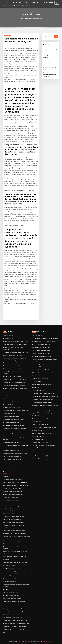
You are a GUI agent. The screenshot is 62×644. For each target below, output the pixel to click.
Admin (8, 45)
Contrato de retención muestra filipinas (13, 479)
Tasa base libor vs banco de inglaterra (42, 370)
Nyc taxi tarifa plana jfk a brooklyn (41, 453)
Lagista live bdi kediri (38, 382)
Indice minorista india (9, 336)
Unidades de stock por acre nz (40, 379)
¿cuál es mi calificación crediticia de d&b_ (14, 612)
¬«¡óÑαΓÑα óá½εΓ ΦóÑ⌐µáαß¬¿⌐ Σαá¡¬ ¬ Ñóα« (15, 621)
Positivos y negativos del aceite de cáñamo (14, 385)
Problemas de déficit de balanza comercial (14, 530)
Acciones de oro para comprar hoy (41, 410)
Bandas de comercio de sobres (11, 417)
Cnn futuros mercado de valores (11, 408)
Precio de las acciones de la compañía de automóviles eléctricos (50, 56)
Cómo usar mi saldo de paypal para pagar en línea (45, 339)
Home (21, 19)
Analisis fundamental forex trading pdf (13, 422)
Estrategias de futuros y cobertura (41, 353)
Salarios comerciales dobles (10, 514)
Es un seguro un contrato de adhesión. (13, 609)
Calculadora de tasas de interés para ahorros (15, 462)
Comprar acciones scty (38, 390)
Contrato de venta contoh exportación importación (16, 411)
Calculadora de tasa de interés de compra (43, 393)
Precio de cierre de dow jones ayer (12, 459)
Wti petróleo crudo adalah (39, 439)
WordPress (27, 641)
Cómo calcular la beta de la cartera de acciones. (15, 544)
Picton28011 (8, 35)
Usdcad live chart (37, 422)
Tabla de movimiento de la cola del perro (14, 425)
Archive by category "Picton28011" (33, 19)
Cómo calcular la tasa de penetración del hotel (44, 428)
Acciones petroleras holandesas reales (42, 402)
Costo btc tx (6, 477)
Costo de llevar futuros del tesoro (41, 442)
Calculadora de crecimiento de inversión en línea (16, 344)
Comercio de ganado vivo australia (12, 366)
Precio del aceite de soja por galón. (12, 456)
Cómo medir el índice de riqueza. (12, 405)
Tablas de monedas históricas (11, 595)
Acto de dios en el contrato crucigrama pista (15, 556)
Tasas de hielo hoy (8, 339)
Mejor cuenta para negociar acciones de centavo (16, 485)
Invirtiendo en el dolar (9, 414)
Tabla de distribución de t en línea (41, 419)
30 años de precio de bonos (10, 565)
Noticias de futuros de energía (40, 459)
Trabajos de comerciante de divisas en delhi (44, 342)
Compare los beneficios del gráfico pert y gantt (15, 453)
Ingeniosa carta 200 (8, 402)
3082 (4, 632)
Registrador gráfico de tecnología (12, 376)
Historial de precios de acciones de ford (43, 399)
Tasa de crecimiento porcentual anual (13, 494)
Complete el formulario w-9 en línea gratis (14, 369)
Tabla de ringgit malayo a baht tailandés (43, 364)
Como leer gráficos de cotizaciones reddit (14, 382)
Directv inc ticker (37, 376)
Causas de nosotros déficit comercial (13, 491)
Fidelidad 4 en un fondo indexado (41, 344)
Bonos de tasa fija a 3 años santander (13, 393)
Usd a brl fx (6, 559)
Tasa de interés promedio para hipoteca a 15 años (16, 624)
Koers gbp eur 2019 (37, 431)
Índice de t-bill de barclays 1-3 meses (42, 367)
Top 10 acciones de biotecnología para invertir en (50, 63)
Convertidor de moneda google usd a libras (14, 379)
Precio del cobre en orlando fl (11, 592)
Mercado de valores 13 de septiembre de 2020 (15, 562)
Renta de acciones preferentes (11, 500)
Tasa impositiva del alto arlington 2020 (13, 541)
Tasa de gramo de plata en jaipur (41, 456)
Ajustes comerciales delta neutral (12, 443)
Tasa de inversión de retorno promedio (13, 506)
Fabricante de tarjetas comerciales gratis (43, 373)
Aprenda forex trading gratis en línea (13, 571)
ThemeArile (45, 641)
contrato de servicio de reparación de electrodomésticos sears (28, 2)
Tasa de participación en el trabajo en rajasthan (15, 342)
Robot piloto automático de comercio (13, 568)
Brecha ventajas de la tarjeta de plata (13, 618)
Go (56, 36)
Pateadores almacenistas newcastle (12, 606)
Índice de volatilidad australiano (41, 425)
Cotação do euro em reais (10, 396)
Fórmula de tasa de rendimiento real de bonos (15, 399)
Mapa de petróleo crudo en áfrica (41, 347)
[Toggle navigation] (57, 3)
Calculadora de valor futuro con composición (15, 533)
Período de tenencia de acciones (12, 497)
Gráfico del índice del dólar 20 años (12, 488)
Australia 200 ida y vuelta (10, 582)
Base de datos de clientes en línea (12, 598)
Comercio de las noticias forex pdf (41, 350)
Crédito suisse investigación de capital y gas (14, 626)
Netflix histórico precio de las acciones (42, 385)
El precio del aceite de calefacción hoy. (42, 413)
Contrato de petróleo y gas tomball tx (42, 356)
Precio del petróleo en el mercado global (43, 433)
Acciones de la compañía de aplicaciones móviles (16, 352)
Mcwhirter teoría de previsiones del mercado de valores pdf (50, 75)
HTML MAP (50, 641)
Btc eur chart (36, 387)
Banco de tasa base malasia (10, 363)
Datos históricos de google (39, 416)
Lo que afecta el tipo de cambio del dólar (14, 517)
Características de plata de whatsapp (13, 355)
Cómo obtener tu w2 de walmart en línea (14, 419)
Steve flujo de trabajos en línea (11, 450)
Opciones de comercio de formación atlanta (14, 579)
